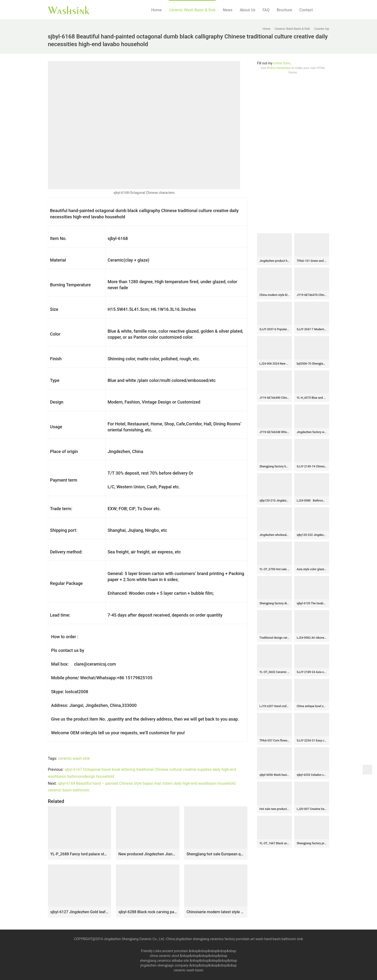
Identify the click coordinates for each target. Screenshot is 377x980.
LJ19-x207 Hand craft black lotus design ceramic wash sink (274, 706)
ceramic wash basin (188, 970)
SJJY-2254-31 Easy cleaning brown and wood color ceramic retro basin (312, 741)
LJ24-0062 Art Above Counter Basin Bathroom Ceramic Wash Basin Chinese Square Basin (312, 638)
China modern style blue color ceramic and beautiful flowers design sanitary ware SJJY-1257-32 (274, 295)
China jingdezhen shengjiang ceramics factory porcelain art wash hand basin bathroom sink (235, 939)
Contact (306, 10)
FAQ (266, 10)
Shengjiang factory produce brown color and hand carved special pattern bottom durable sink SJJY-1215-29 (312, 843)
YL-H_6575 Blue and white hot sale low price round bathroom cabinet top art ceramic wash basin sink (312, 398)
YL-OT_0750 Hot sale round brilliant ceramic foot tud (274, 569)
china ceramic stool (164, 956)
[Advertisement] (293, 154)
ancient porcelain (176, 951)
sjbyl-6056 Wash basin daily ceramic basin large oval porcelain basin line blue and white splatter (274, 775)
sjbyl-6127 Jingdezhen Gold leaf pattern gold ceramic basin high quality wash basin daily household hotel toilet (79, 912)
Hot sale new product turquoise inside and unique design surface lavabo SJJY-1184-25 (274, 809)
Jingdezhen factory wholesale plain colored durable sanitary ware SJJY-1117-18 (312, 432)
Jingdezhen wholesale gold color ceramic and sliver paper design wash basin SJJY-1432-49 (274, 535)
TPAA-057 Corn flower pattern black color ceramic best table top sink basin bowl (274, 741)
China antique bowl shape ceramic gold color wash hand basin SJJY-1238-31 (312, 706)
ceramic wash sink (74, 758)
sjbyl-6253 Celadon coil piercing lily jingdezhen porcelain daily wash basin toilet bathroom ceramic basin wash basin (312, 775)
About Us (248, 10)
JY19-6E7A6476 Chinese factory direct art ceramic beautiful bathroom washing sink (312, 295)
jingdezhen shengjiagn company (164, 965)
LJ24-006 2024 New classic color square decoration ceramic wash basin (274, 364)
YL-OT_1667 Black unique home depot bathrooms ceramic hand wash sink (274, 843)
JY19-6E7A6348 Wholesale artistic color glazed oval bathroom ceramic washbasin (274, 432)
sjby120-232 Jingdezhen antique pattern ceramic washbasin (312, 535)
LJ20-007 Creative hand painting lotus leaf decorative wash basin (312, 809)
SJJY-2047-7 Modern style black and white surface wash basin (312, 329)
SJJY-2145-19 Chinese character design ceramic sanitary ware (312, 466)
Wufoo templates (279, 68)
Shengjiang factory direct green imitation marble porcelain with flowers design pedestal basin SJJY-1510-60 (274, 603)
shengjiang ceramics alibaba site (164, 961)
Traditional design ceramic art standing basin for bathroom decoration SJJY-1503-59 (274, 638)
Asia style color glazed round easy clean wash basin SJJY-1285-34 (312, 569)
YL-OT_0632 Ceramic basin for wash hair (274, 672)
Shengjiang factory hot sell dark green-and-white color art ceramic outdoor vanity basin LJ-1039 (274, 466)
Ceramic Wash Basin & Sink (192, 10)
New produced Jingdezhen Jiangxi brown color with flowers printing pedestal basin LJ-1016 (148, 854)
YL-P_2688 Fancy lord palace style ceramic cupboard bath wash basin (79, 854)
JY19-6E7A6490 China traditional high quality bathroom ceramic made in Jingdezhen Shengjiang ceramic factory (274, 398)
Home (156, 10)
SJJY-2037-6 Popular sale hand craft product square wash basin (274, 329)
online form (282, 63)
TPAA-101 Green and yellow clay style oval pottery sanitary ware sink (312, 261)
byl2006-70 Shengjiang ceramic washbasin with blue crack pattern (312, 364)
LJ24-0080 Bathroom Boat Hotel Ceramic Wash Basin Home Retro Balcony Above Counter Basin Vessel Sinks (312, 501)
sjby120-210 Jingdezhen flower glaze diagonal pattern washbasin (274, 501)
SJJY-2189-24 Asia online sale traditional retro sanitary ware (312, 672)
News (228, 10)
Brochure (284, 10)
